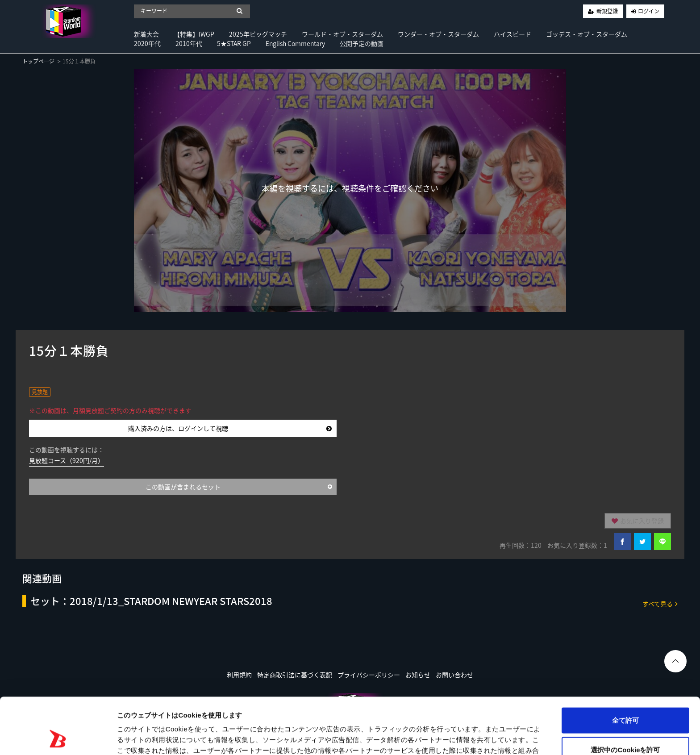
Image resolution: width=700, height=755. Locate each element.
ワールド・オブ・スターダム (342, 34)
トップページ (38, 61)
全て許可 (625, 667)
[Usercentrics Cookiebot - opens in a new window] (58, 738)
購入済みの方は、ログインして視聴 (230, 428)
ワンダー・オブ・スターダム (438, 34)
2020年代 (147, 43)
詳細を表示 (431, 737)
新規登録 (607, 11)
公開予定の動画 (362, 43)
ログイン (649, 11)
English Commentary (295, 43)
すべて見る (660, 603)
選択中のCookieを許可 (625, 697)
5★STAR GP (234, 43)
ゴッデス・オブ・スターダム (587, 34)
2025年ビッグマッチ (258, 34)
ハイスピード (512, 34)
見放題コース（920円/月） (67, 460)
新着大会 (146, 34)
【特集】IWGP (194, 34)
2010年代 (189, 43)
